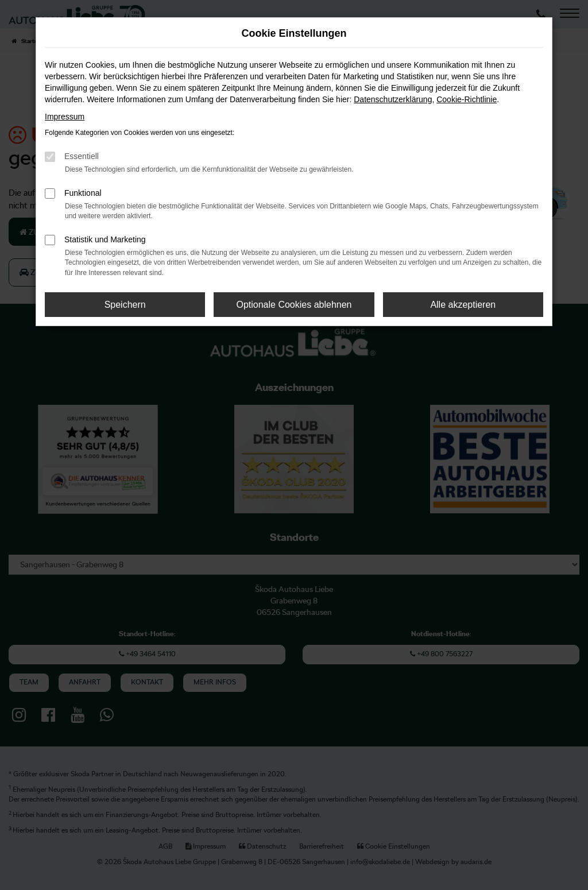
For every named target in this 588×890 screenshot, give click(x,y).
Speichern (125, 305)
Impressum (65, 117)
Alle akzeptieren (463, 305)
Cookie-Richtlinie (467, 99)
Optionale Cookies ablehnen (294, 305)
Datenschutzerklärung (393, 99)
